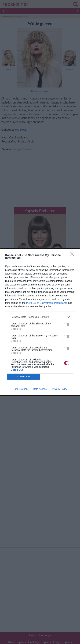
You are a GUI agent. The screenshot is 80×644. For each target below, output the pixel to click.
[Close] (73, 255)
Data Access (40, 389)
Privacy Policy (60, 389)
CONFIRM (24, 376)
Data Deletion (20, 389)
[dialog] (40, 322)
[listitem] (40, 317)
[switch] (67, 325)
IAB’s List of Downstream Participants (47, 303)
